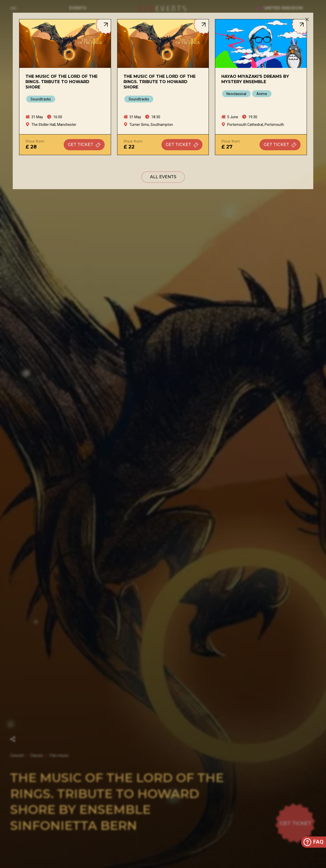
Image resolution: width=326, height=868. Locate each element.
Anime (262, 94)
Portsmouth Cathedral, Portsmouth (256, 125)
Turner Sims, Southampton (151, 125)
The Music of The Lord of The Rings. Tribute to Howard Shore (62, 82)
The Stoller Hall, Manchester (54, 125)
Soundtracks (41, 99)
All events (163, 177)
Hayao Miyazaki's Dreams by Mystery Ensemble (255, 79)
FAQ (313, 842)
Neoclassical (236, 94)
